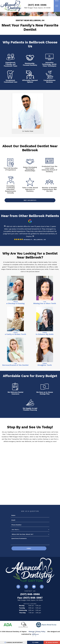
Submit (21, 554)
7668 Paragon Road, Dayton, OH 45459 (37, 8)
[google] (18, 592)
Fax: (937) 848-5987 (30, 603)
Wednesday (23, 616)
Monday (22, 611)
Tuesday (22, 613)
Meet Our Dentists (30, 205)
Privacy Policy (41, 637)
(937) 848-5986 (37, 5)
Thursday (22, 618)
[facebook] (26, 592)
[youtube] (34, 592)
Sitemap (31, 637)
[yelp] (42, 592)
